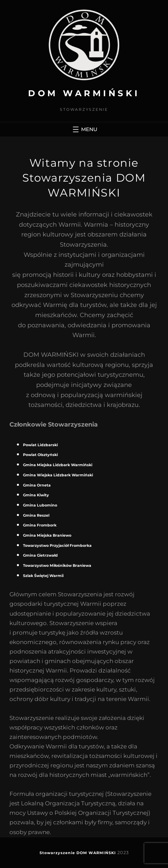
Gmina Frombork (40, 525)
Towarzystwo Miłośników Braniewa (57, 565)
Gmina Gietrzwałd (40, 555)
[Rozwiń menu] (84, 129)
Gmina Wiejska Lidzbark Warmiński (58, 475)
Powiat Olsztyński (40, 455)
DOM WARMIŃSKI (84, 93)
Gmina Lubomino (40, 505)
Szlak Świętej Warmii (43, 576)
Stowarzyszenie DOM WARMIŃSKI (78, 853)
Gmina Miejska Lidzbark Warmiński (58, 465)
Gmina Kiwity (36, 495)
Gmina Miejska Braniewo (47, 535)
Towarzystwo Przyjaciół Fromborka (57, 545)
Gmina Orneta (37, 485)
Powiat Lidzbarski (40, 445)
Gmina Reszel (36, 515)
